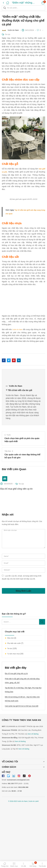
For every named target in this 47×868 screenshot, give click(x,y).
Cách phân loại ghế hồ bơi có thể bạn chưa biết (22, 706)
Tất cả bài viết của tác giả (20, 390)
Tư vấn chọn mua (13, 654)
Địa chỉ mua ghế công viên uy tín (16, 673)
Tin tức (10, 649)
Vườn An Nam (13, 30)
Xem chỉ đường (33, 734)
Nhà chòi (10, 638)
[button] (40, 3)
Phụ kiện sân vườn (14, 643)
